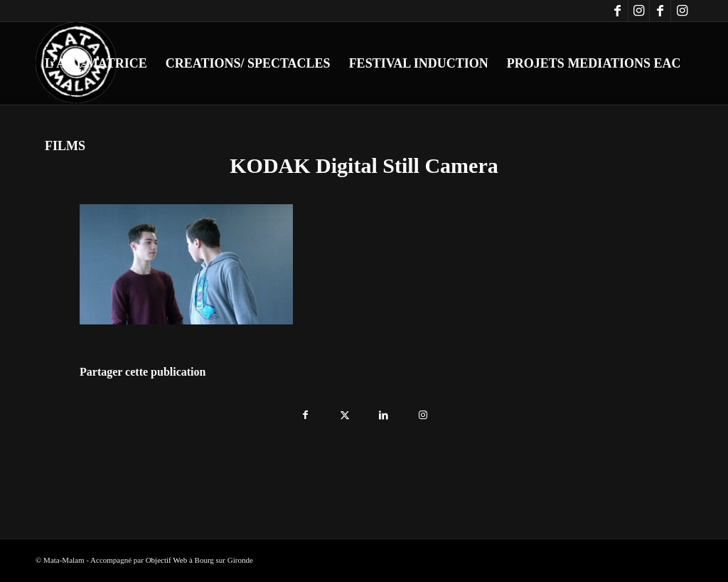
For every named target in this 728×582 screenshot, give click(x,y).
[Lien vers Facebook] (617, 11)
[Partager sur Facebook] (305, 412)
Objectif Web (166, 560)
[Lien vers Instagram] (639, 11)
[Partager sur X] (344, 412)
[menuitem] (96, 63)
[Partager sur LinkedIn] (384, 412)
